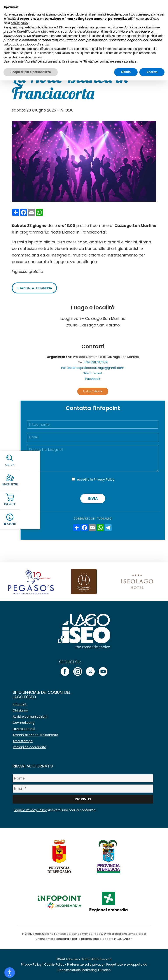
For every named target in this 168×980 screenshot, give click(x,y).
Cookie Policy (54, 964)
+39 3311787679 (96, 362)
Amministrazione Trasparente (35, 735)
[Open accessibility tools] (10, 973)
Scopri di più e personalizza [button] (31, 72)
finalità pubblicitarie (150, 36)
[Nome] (83, 778)
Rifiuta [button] (126, 72)
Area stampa (23, 741)
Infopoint (20, 704)
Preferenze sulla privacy (85, 964)
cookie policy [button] (19, 23)
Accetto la (96, 480)
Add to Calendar (93, 391)
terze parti (71, 27)
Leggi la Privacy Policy (30, 810)
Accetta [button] (152, 72)
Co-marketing (24, 723)
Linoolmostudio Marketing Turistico (84, 970)
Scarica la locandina (34, 288)
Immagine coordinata (29, 747)
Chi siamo (20, 710)
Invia (93, 498)
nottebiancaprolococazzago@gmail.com (93, 368)
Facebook (93, 379)
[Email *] (83, 789)
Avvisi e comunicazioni (30, 717)
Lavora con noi (24, 729)
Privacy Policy (104, 480)
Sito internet (93, 373)
